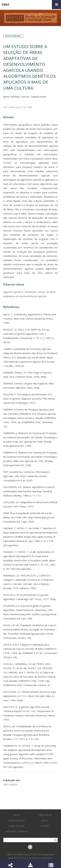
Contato (45, 826)
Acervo (45, 820)
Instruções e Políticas (16, 831)
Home (16, 815)
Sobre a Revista (16, 820)
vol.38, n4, (13, 107)
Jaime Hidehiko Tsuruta (16, 97)
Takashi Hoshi (38, 97)
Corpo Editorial (16, 826)
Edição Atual (45, 815)
